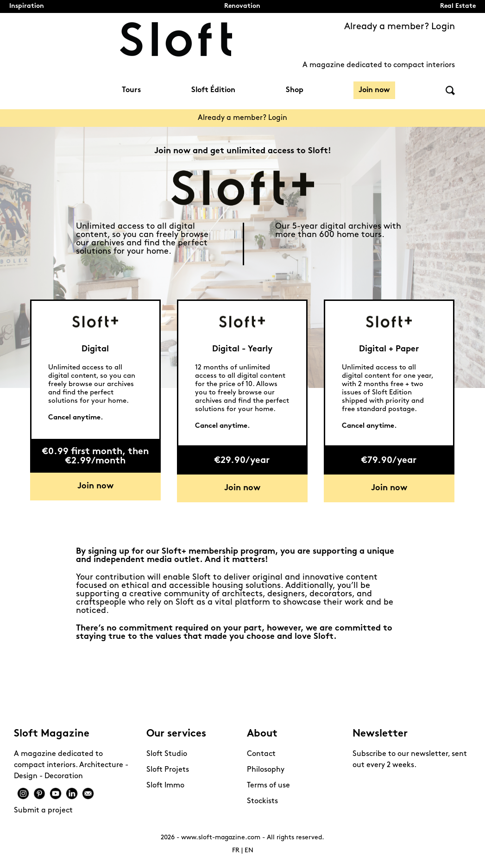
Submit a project (43, 811)
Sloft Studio (167, 754)
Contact (261, 754)
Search (450, 91)
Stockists (262, 801)
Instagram (23, 793)
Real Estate (458, 6)
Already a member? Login (400, 27)
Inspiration (27, 6)
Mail (88, 793)
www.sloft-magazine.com (221, 838)
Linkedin (72, 793)
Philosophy (266, 770)
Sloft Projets (168, 770)
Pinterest (39, 793)
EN (249, 851)
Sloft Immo (165, 786)
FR (236, 851)
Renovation (242, 6)
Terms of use (268, 786)
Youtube (56, 793)
